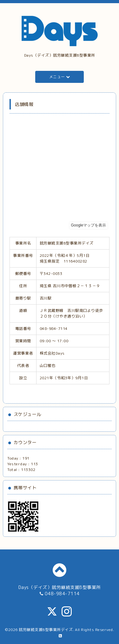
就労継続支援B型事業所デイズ (46, 630)
